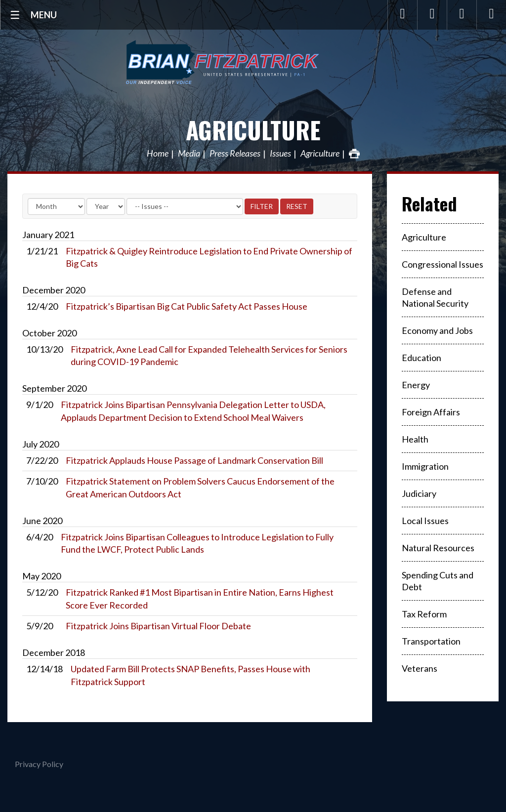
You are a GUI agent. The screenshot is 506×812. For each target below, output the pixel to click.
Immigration (425, 466)
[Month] (56, 206)
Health (415, 439)
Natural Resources (438, 548)
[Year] (106, 206)
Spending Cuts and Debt (438, 581)
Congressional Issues (443, 264)
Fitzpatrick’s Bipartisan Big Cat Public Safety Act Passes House (187, 306)
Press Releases (235, 154)
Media (189, 154)
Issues (280, 154)
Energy (416, 385)
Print (354, 154)
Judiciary (419, 493)
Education (422, 358)
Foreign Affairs (431, 412)
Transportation (431, 641)
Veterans (420, 668)
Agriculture (253, 130)
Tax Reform (424, 614)
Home (158, 154)
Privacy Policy (39, 764)
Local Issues (425, 521)
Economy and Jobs (437, 330)
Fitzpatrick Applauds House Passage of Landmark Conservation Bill (194, 460)
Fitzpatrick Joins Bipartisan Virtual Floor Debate (158, 626)
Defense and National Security (435, 297)
